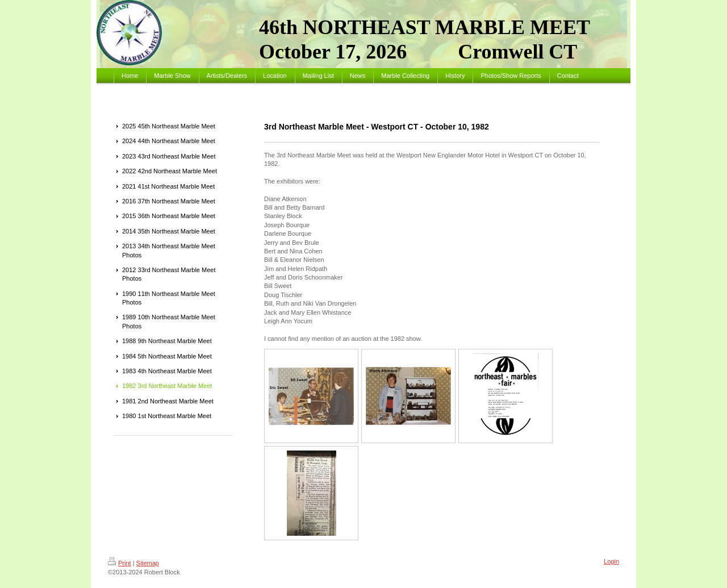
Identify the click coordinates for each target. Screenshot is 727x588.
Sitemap (148, 563)
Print (120, 563)
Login (611, 561)
